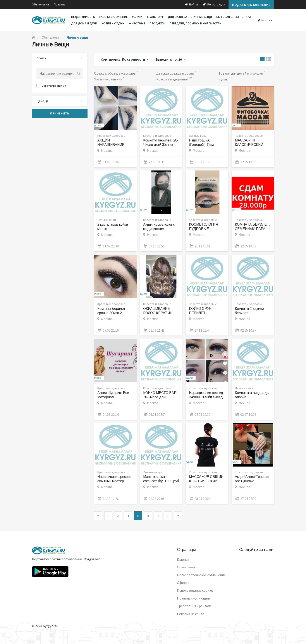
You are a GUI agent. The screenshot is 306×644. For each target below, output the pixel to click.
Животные (137, 23)
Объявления (40, 4)
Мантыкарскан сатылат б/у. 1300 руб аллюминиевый (161, 481)
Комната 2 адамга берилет (249, 311)
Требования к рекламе (194, 606)
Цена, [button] (60, 101)
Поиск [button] (60, 58)
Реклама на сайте (191, 614)
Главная (183, 559)
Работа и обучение (113, 17)
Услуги (137, 17)
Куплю (224, 79)
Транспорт (155, 17)
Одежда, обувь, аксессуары (115, 73)
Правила (60, 4)
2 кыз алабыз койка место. (113, 227)
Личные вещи (202, 17)
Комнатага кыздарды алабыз (252, 395)
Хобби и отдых (113, 23)
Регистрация (214, 4)
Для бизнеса (177, 17)
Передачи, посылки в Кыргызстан (195, 23)
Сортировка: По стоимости (123, 59)
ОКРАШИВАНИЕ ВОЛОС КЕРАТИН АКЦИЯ (158, 313)
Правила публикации (193, 598)
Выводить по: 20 (169, 59)
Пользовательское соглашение (201, 575)
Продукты (157, 23)
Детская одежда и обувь (175, 73)
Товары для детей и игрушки (241, 73)
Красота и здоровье (172, 79)
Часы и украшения (108, 79)
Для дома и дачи (84, 23)
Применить (60, 113)
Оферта (183, 583)
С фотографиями (54, 86)
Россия (267, 20)
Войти (191, 4)
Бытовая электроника (234, 17)
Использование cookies (195, 590)
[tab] (60, 58)
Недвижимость (83, 17)
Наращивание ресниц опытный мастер (114, 479)
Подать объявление (251, 5)
